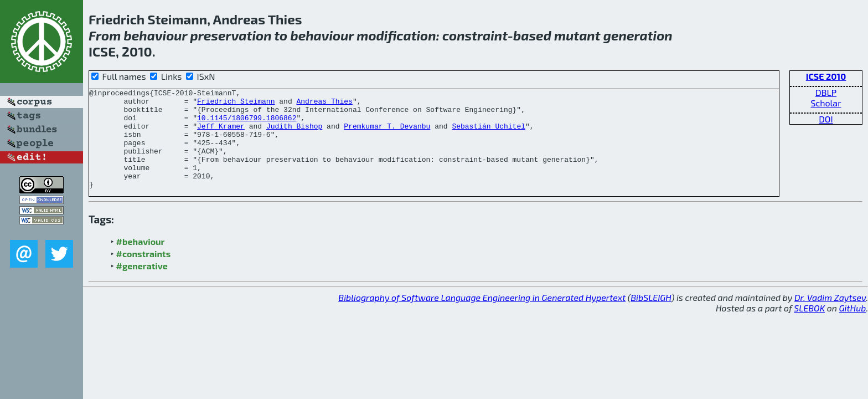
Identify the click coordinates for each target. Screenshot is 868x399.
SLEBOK (809, 328)
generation (638, 35)
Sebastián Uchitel (489, 134)
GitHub (853, 328)
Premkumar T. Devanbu (387, 134)
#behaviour (141, 261)
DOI (826, 119)
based (532, 35)
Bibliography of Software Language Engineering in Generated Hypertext (482, 317)
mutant (577, 35)
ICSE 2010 (826, 76)
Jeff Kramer (221, 134)
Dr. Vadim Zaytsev (830, 317)
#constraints (144, 273)
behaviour (155, 35)
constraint (475, 35)
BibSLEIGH (651, 317)
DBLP (826, 92)
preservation (231, 35)
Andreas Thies (324, 104)
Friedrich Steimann (236, 104)
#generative (142, 286)
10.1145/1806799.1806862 (247, 124)
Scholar (826, 103)
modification (396, 35)
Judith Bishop (294, 134)
